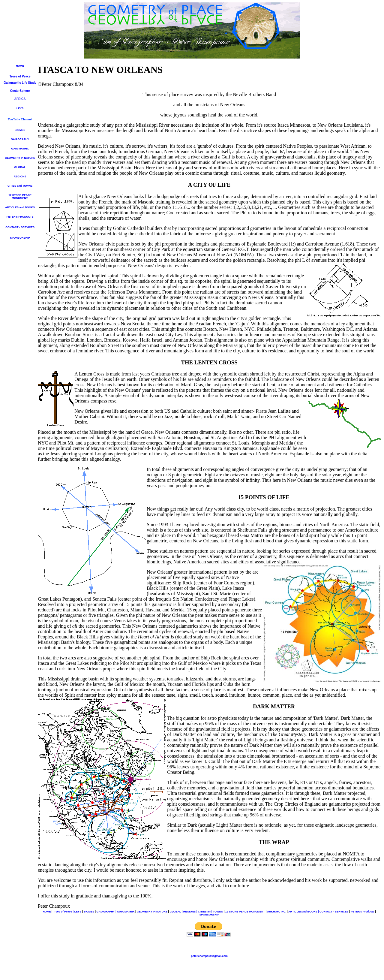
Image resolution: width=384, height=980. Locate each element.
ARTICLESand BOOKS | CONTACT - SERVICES (318, 912)
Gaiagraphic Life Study (20, 83)
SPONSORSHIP (20, 238)
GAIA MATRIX (20, 149)
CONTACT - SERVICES (20, 227)
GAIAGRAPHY (20, 139)
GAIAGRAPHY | (106, 912)
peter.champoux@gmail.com (209, 956)
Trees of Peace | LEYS (67, 912)
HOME (20, 66)
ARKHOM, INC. (277, 912)
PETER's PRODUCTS (20, 217)
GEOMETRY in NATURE (20, 158)
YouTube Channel (20, 119)
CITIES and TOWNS (20, 186)
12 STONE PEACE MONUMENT (20, 197)
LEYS (20, 108)
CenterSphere (20, 91)
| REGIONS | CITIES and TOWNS (202, 912)
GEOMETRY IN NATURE (152, 912)
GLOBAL (20, 167)
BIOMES (20, 130)
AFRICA (20, 99)
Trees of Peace (20, 76)
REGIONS (20, 176)
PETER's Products (363, 912)
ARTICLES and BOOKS (20, 207)
